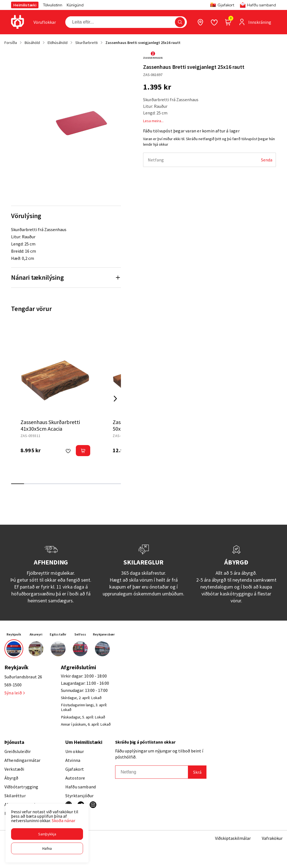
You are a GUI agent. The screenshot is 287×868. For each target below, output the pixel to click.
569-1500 (13, 685)
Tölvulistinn (53, 5)
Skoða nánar (64, 820)
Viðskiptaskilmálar (233, 838)
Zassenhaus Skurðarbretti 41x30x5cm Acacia (50, 425)
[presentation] (45, 22)
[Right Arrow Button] (115, 399)
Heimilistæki (25, 5)
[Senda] (267, 160)
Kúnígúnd (75, 5)
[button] (47, 834)
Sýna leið (15, 693)
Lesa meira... (153, 121)
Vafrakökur (272, 838)
